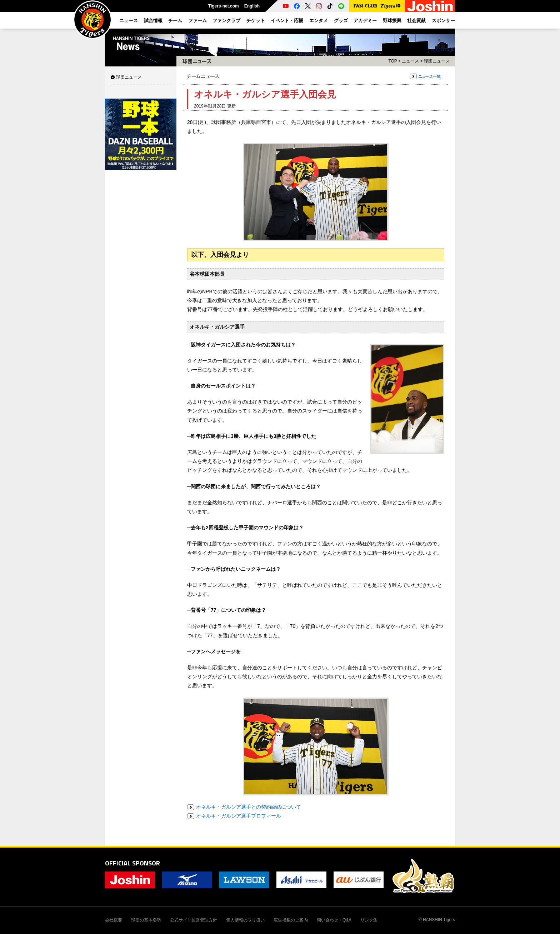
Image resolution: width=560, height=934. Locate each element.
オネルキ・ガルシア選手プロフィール (239, 816)
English (252, 6)
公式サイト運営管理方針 (194, 920)
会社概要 (114, 920)
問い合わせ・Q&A (334, 920)
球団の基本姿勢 (146, 920)
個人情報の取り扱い (245, 920)
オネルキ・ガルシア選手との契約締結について (249, 807)
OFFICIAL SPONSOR (132, 863)
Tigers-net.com (224, 6)
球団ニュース (129, 77)
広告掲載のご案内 (291, 920)
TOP (392, 61)
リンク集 (369, 920)
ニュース (410, 61)
